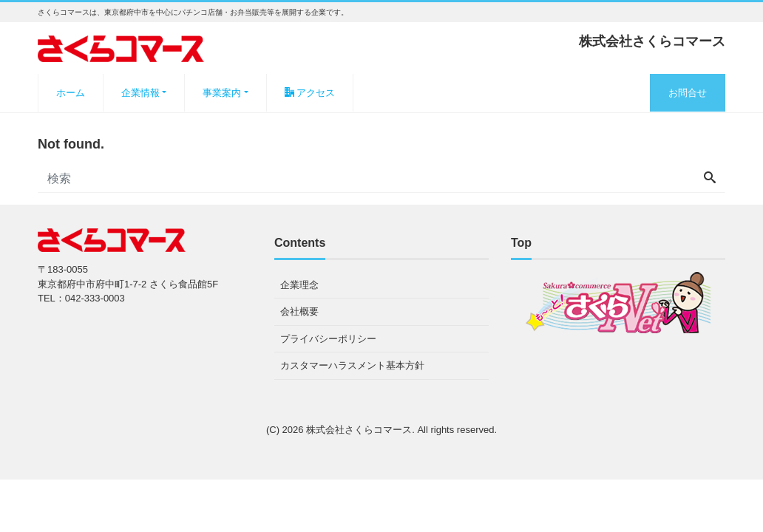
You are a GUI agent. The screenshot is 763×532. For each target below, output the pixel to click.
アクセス (310, 93)
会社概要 (299, 311)
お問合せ (688, 93)
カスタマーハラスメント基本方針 (352, 365)
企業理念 (299, 285)
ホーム (71, 93)
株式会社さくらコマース (359, 430)
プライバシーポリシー (328, 339)
